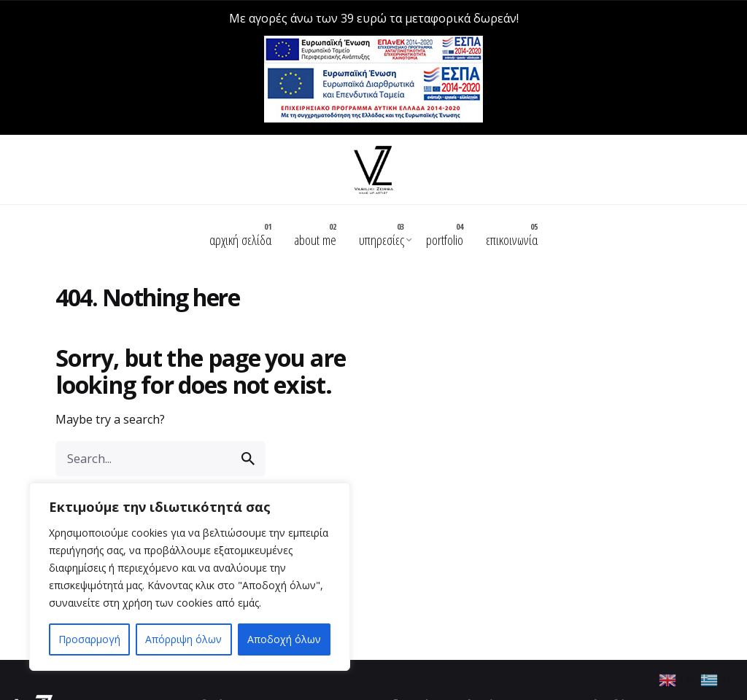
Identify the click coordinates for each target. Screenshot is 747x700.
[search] (248, 421)
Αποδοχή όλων (284, 639)
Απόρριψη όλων (183, 639)
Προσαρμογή (89, 639)
